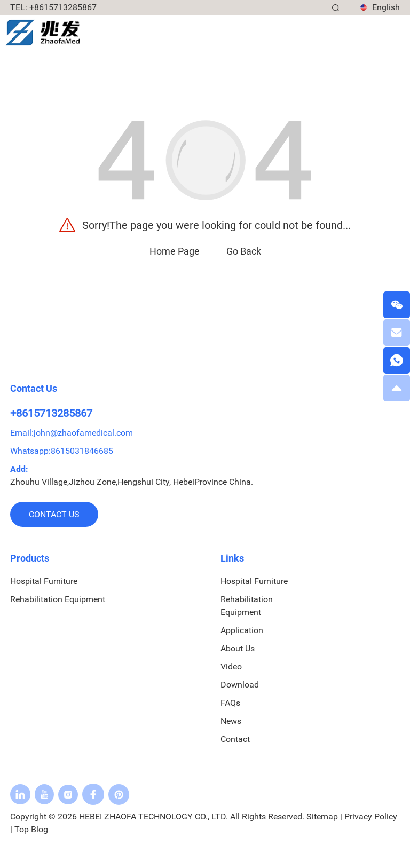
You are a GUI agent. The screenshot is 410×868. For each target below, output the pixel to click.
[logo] (43, 32)
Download (240, 685)
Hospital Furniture (44, 581)
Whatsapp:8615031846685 (62, 451)
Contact (235, 739)
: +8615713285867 (53, 7)
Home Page (175, 251)
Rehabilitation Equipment (58, 599)
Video (231, 666)
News (231, 721)
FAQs (230, 703)
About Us (238, 648)
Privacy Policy (371, 816)
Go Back (244, 251)
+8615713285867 (51, 413)
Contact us (54, 514)
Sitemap (322, 816)
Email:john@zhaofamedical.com (72, 433)
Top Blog (31, 829)
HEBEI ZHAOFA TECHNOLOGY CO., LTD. (153, 816)
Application (242, 630)
